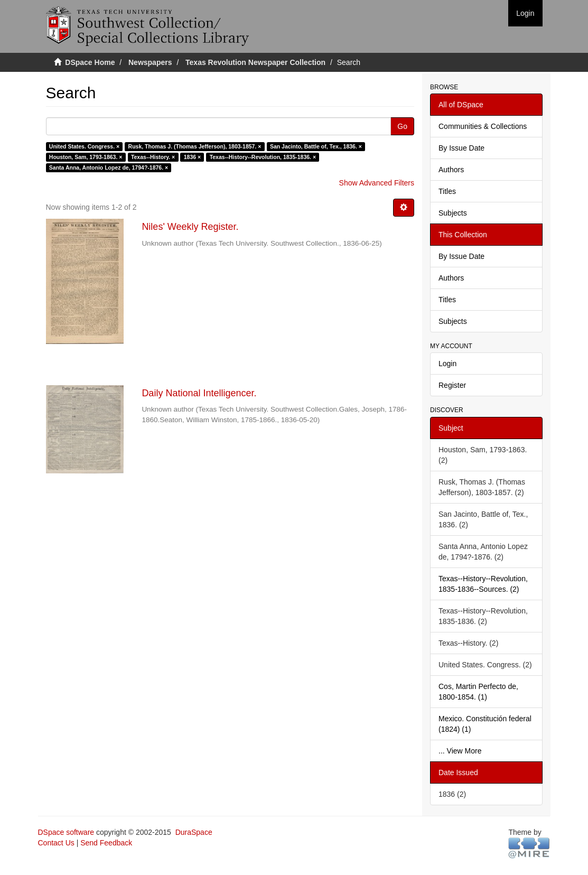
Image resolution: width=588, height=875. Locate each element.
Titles (447, 191)
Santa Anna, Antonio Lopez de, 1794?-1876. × (109, 167)
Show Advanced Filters (377, 183)
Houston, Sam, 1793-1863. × (86, 157)
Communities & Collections (483, 126)
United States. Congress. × (84, 146)
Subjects (453, 213)
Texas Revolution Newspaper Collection (255, 62)
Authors (451, 170)
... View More (460, 751)
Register (452, 385)
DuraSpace (194, 832)
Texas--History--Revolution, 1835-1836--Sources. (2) (483, 584)
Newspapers (150, 62)
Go (402, 126)
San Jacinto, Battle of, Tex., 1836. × (316, 146)
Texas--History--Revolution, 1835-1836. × (263, 157)
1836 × (192, 157)
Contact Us (56, 843)
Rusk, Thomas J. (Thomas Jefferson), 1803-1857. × (195, 146)
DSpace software (66, 832)
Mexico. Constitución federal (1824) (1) (485, 724)
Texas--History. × (153, 157)
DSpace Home (90, 62)
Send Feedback (106, 843)
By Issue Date (461, 148)
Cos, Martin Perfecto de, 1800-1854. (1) (478, 692)
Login (447, 364)
